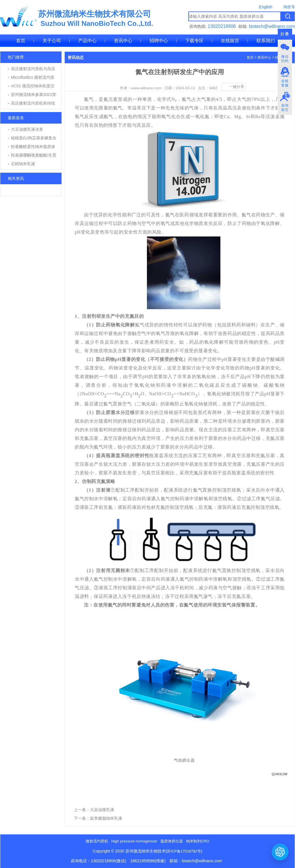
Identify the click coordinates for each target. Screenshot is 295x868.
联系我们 (266, 41)
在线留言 (230, 41)
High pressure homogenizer (134, 841)
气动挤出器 (184, 760)
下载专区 (194, 41)
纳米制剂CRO (198, 841)
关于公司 (52, 41)
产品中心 (87, 41)
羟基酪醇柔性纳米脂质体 (33, 147)
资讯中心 (123, 41)
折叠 (285, 34)
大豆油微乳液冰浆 (27, 129)
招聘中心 (159, 41)
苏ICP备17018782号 (184, 851)
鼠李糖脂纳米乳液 (106, 818)
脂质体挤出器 (172, 841)
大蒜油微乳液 (102, 810)
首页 (21, 41)
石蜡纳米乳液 (23, 164)
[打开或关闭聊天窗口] (280, 852)
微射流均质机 (97, 841)
